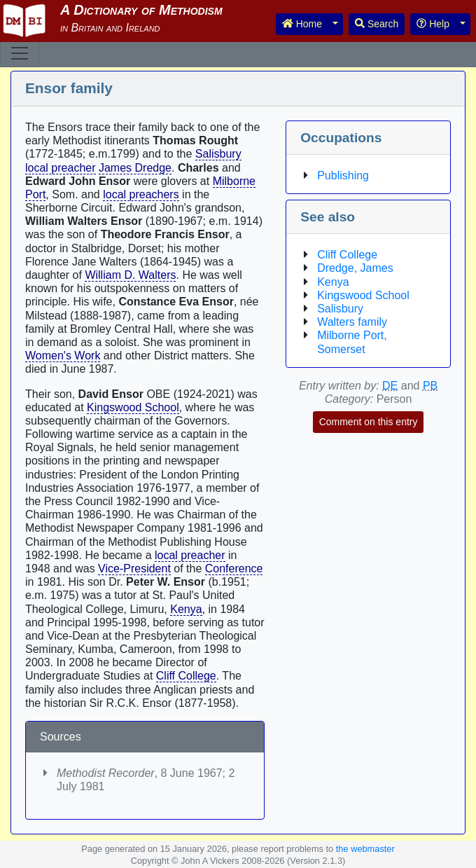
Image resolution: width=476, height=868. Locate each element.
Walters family (352, 322)
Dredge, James (355, 268)
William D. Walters (130, 275)
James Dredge (135, 168)
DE (390, 386)
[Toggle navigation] (20, 53)
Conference (234, 569)
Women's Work (63, 356)
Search (377, 24)
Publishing (343, 175)
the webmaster (365, 849)
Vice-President (134, 569)
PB (430, 386)
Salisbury (218, 154)
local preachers (141, 194)
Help (433, 24)
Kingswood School (133, 407)
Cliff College (186, 676)
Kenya (186, 609)
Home (302, 24)
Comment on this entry (369, 422)
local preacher (61, 168)
